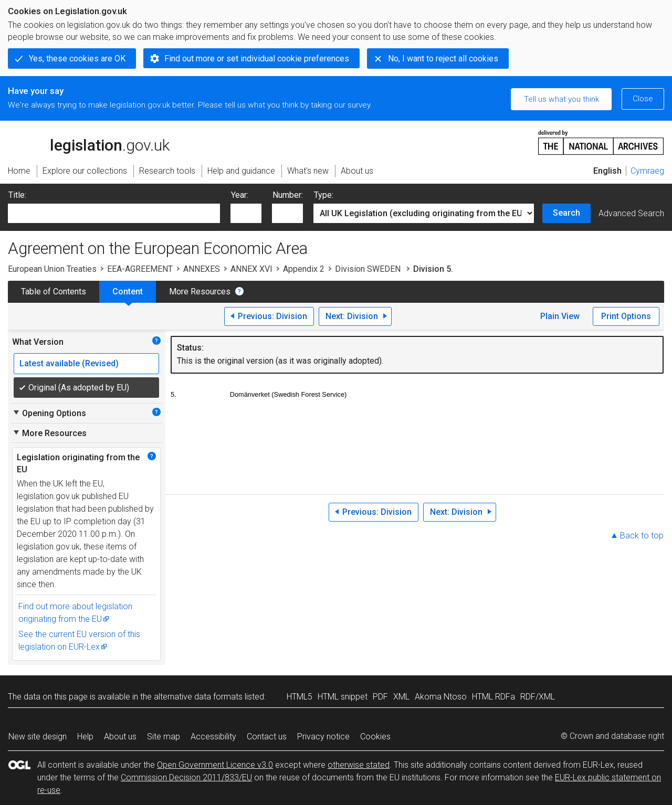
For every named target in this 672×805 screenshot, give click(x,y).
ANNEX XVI (251, 269)
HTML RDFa (493, 697)
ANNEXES (202, 269)
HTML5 (300, 697)
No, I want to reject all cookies (443, 59)
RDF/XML (538, 697)
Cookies (375, 737)
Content (128, 292)
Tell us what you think (561, 99)
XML (401, 697)
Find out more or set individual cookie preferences (257, 59)
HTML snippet (343, 697)
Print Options (626, 316)
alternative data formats (198, 697)
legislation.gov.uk (89, 142)
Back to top (642, 536)
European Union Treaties (52, 269)
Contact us (267, 737)
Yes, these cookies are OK (77, 59)
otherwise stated (359, 765)
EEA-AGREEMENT (140, 269)
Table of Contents (54, 292)
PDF (380, 697)
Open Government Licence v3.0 (215, 765)
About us (120, 737)
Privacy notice (323, 737)
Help (85, 737)
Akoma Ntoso (441, 697)
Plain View (560, 316)
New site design (38, 737)
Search (566, 213)
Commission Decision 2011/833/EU (186, 777)
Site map (164, 737)
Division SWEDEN (369, 269)
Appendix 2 (304, 269)
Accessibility (213, 737)
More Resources (200, 292)
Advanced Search (631, 213)
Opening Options (49, 413)
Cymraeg (647, 171)
